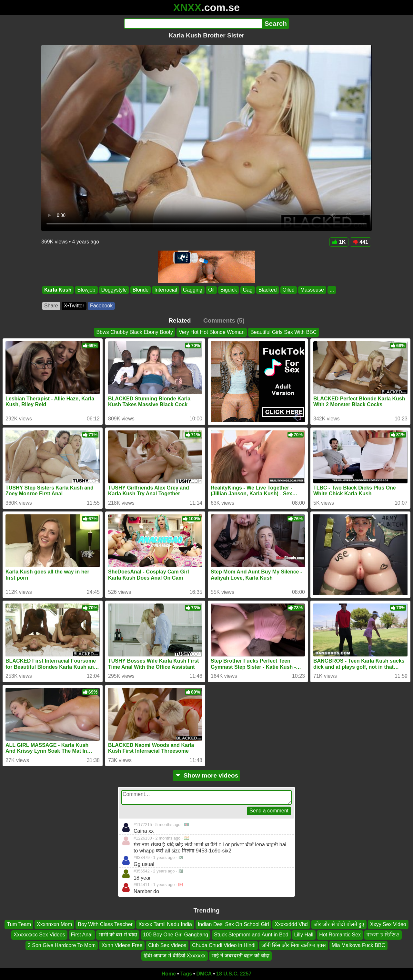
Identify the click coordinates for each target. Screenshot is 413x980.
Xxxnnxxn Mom (54, 924)
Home (169, 974)
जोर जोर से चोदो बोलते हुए (339, 924)
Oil (211, 290)
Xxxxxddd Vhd (291, 924)
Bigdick (229, 290)
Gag (247, 290)
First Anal (82, 935)
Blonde (141, 290)
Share (51, 306)
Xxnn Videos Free (122, 945)
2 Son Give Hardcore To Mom (62, 945)
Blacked (268, 290)
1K (339, 242)
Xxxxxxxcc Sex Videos (39, 935)
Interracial (166, 290)
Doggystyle (114, 290)
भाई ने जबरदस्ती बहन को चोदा (240, 956)
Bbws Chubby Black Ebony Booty (134, 332)
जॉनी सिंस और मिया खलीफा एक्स (294, 945)
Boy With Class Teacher (105, 924)
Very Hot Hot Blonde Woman (212, 332)
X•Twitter (74, 306)
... (332, 290)
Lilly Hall (304, 935)
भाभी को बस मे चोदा (118, 935)
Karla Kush (58, 290)
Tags (186, 974)
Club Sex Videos (167, 945)
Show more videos (207, 775)
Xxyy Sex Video (388, 924)
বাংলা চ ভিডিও (383, 935)
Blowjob (86, 290)
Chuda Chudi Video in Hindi (224, 945)
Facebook (101, 306)
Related (180, 320)
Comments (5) (224, 320)
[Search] (193, 24)
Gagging (193, 290)
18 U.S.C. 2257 (234, 974)
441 (360, 242)
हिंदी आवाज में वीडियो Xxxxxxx (175, 956)
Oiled (289, 290)
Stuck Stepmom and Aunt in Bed (251, 935)
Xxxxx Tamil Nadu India (165, 924)
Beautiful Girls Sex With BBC (283, 332)
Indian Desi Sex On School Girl (233, 924)
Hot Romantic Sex (340, 935)
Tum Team (19, 924)
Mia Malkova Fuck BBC (358, 945)
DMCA (204, 974)
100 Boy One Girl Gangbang (176, 935)
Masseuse (312, 290)
